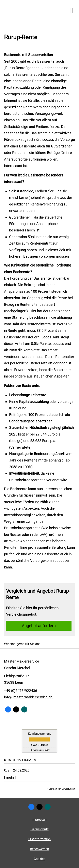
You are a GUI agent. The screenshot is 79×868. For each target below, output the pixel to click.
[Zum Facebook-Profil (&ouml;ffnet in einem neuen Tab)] (8, 709)
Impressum (40, 820)
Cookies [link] (39, 859)
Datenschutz (40, 829)
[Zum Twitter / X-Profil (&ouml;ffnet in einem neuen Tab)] (16, 709)
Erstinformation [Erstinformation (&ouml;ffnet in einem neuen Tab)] (39, 839)
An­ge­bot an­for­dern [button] (39, 626)
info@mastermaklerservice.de (28, 697)
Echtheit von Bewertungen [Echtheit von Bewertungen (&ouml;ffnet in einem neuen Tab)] (62, 789)
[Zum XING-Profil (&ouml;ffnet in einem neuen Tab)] (24, 709)
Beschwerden (39, 849)
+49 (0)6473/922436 (21, 691)
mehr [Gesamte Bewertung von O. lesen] (10, 777)
